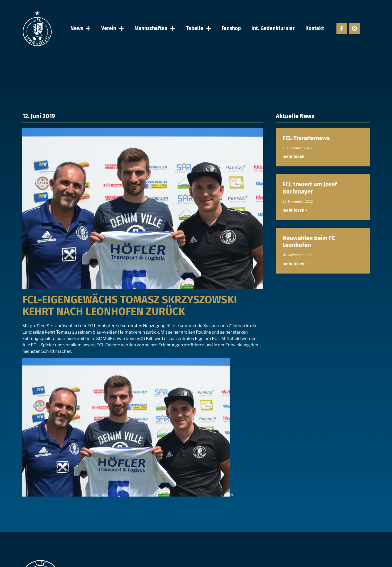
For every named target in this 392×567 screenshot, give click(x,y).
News (81, 28)
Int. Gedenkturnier (273, 28)
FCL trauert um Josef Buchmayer (310, 188)
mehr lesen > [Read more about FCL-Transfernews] (295, 156)
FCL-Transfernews (306, 138)
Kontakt (315, 28)
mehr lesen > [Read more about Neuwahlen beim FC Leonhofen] (295, 264)
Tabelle (199, 28)
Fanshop (231, 28)
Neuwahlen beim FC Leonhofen (309, 242)
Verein (113, 28)
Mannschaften (155, 28)
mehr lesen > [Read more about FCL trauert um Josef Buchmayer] (295, 210)
